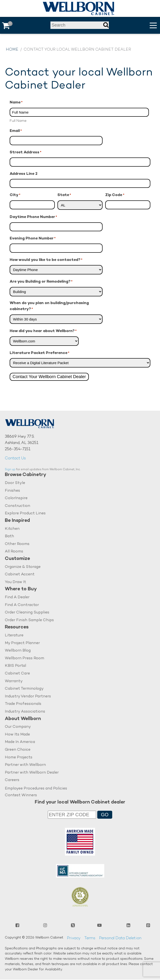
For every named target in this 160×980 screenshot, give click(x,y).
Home (12, 50)
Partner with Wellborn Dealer (32, 773)
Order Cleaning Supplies (27, 613)
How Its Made (17, 735)
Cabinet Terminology (24, 689)
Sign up (10, 470)
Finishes (12, 491)
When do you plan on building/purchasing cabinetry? (49, 307)
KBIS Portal (15, 666)
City (15, 195)
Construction (17, 506)
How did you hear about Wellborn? (43, 331)
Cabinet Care (17, 674)
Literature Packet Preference (39, 353)
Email (16, 131)
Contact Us (15, 459)
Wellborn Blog (18, 651)
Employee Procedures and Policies (36, 789)
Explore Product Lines (25, 514)
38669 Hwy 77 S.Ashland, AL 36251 (22, 440)
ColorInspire (16, 498)
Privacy (74, 939)
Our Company (18, 727)
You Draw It (15, 582)
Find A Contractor (22, 605)
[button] (153, 25)
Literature (14, 636)
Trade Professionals (23, 704)
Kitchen (12, 529)
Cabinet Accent (20, 575)
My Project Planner (22, 643)
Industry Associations (25, 712)
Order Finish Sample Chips (29, 620)
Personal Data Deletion (120, 939)
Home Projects (19, 758)
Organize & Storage (23, 567)
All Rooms (14, 552)
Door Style (15, 483)
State (64, 195)
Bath (9, 536)
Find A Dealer (17, 597)
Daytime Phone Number (33, 217)
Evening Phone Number (33, 239)
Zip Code (115, 195)
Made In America (20, 742)
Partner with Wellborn (25, 765)
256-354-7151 (18, 449)
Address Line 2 (24, 174)
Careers (12, 780)
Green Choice (18, 750)
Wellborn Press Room (24, 658)
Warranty (14, 681)
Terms (90, 939)
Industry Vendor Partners (28, 697)
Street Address (25, 153)
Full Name (18, 121)
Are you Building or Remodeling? (41, 282)
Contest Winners (21, 796)
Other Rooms (17, 544)
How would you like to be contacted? (46, 260)
